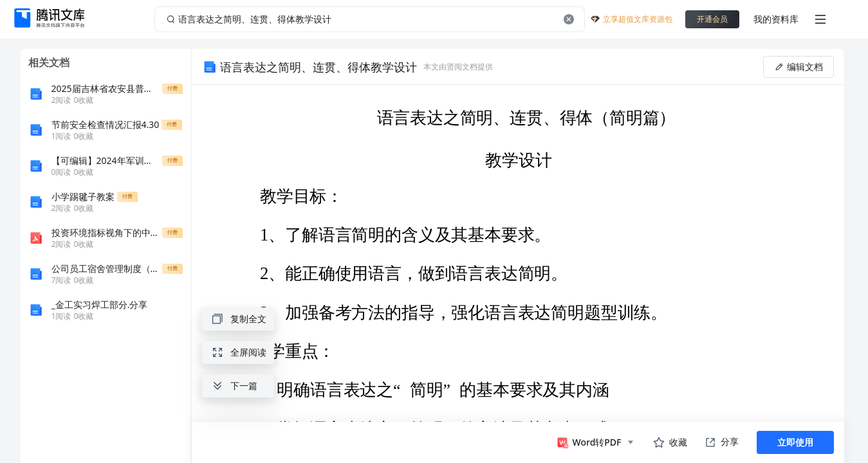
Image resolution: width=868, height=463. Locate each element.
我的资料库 (776, 19)
